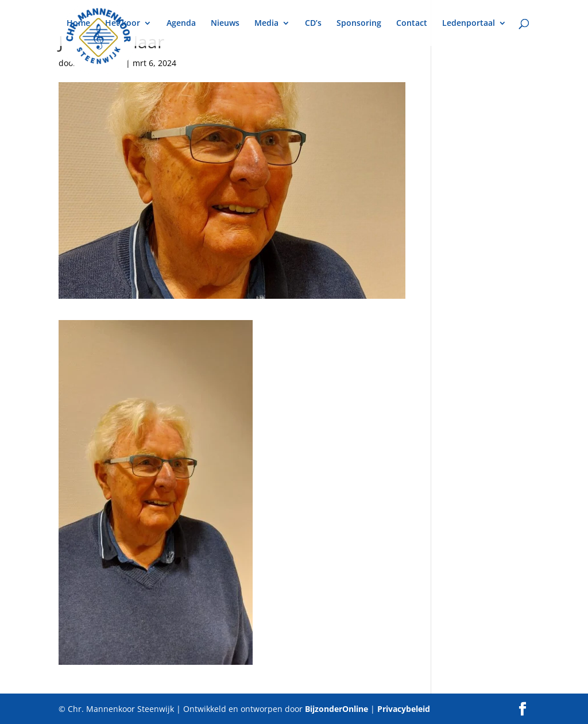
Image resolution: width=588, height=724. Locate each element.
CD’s (313, 24)
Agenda (181, 24)
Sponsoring (359, 24)
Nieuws (225, 24)
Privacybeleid (404, 709)
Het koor (123, 24)
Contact (412, 24)
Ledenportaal (469, 24)
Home (78, 24)
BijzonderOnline (336, 709)
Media (266, 24)
